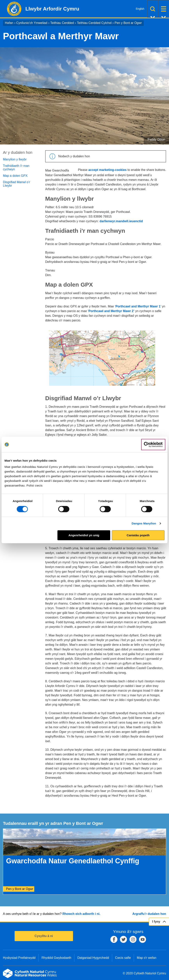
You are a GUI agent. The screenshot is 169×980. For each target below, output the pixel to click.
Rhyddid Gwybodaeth (56, 958)
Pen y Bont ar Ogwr (128, 23)
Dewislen (164, 9)
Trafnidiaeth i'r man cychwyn (16, 168)
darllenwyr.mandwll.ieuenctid (121, 221)
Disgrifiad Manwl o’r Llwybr (17, 184)
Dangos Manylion (144, 523)
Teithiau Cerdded (62, 23)
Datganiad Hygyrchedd (93, 958)
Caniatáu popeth (138, 535)
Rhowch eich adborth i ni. (81, 914)
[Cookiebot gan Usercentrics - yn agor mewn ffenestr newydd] (153, 444)
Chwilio (153, 9)
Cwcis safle (123, 958)
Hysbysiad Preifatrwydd (19, 958)
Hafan (9, 23)
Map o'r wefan (147, 958)
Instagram (133, 939)
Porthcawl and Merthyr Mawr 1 (138, 306)
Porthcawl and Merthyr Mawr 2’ (111, 311)
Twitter (123, 939)
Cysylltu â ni (44, 936)
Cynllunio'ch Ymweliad (32, 23)
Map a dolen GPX (15, 176)
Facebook (114, 939)
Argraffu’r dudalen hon (149, 914)
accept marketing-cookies (108, 170)
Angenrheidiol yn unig (84, 535)
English (140, 9)
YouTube (143, 939)
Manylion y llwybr (15, 159)
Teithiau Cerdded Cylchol (94, 23)
